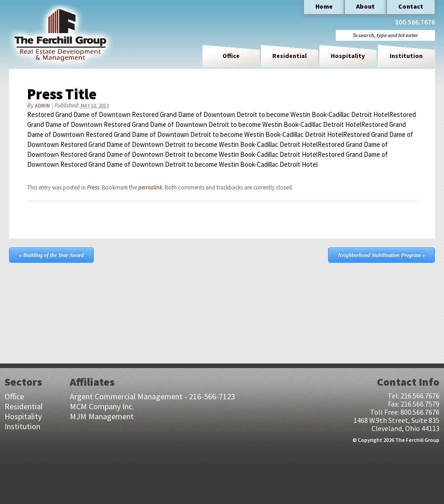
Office (231, 56)
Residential (290, 56)
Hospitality (348, 56)
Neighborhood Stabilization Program (381, 255)
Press (93, 187)
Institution (406, 56)
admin (43, 106)
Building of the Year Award (51, 255)
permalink (150, 187)
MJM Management (102, 416)
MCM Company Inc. (102, 406)
